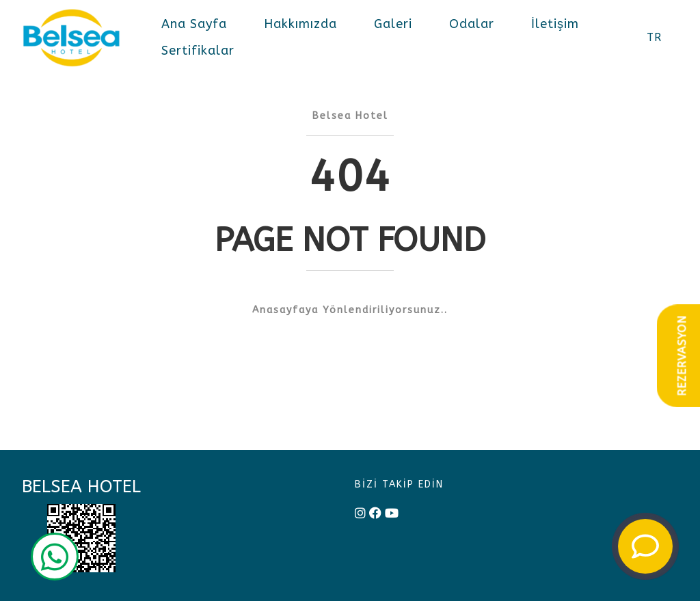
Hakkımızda (300, 24)
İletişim (555, 24)
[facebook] (375, 514)
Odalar (472, 24)
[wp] (55, 559)
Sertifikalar (198, 51)
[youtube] (392, 514)
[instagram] (360, 514)
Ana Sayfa (194, 24)
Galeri (393, 24)
